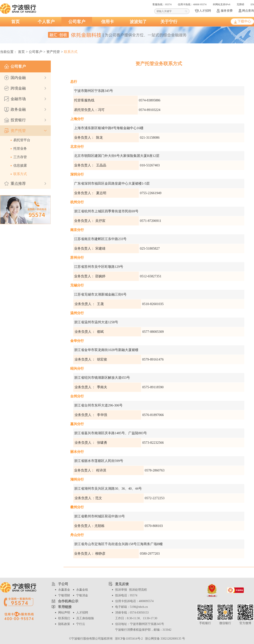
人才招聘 (205, 11)
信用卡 (108, 22)
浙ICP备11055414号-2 (128, 639)
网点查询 (248, 11)
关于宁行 (169, 22)
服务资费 (227, 11)
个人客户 (46, 22)
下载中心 (244, 21)
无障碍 (240, 4)
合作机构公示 (68, 601)
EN (252, 4)
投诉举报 (121, 590)
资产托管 (53, 52)
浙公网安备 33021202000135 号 (164, 639)
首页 (15, 22)
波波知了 (138, 22)
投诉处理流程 (138, 590)
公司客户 (77, 22)
